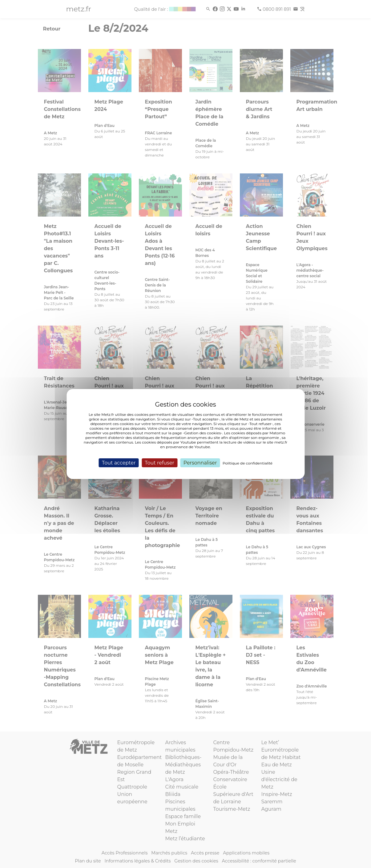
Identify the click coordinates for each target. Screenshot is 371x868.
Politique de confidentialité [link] (248, 463)
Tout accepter (119, 463)
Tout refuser (159, 463)
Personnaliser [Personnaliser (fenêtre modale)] (200, 463)
